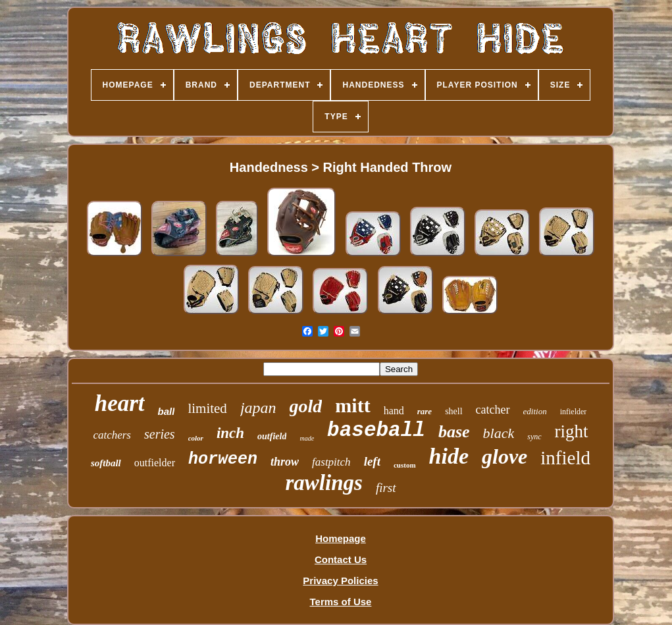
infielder (574, 412)
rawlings (323, 483)
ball (167, 411)
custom (405, 465)
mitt (352, 405)
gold (306, 406)
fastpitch (331, 462)
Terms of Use (341, 602)
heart (120, 403)
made (307, 438)
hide (449, 456)
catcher (493, 410)
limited (207, 408)
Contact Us (341, 559)
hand (394, 411)
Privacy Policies (340, 581)
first (386, 488)
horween (223, 459)
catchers (112, 435)
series (160, 434)
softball (106, 463)
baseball (376, 430)
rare (425, 411)
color (196, 438)
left (372, 461)
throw (285, 462)
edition (535, 411)
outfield (272, 436)
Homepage (341, 538)
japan (258, 408)
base (454, 432)
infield (565, 458)
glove (504, 456)
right (572, 431)
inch (230, 433)
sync (534, 437)
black (499, 433)
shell (453, 411)
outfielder (155, 463)
